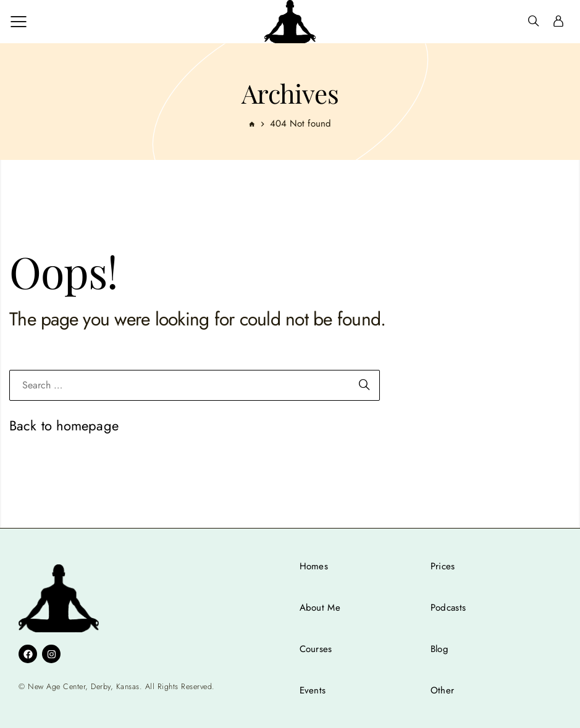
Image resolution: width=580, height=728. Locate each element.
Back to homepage (64, 425)
